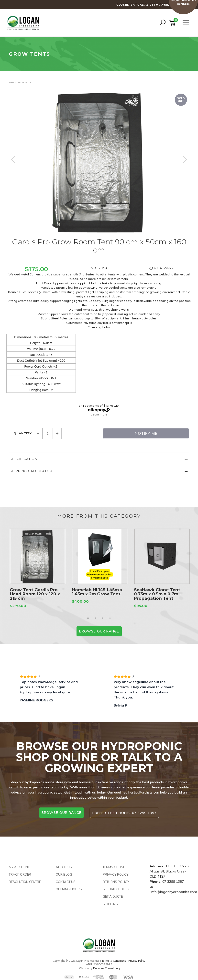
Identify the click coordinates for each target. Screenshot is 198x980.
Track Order (20, 874)
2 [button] (95, 618)
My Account (19, 867)
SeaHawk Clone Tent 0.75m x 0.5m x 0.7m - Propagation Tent (158, 594)
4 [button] (110, 618)
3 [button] (103, 618)
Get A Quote (113, 896)
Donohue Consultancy (107, 968)
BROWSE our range (99, 631)
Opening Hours (69, 889)
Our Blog (64, 874)
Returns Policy (116, 881)
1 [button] (88, 618)
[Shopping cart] (173, 23)
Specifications (25, 459)
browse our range (61, 813)
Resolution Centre (25, 881)
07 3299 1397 (173, 881)
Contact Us (66, 881)
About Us (64, 867)
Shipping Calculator (31, 471)
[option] (99, 164)
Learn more (99, 414)
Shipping (110, 903)
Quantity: (24, 433)
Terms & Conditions (114, 960)
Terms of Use (114, 867)
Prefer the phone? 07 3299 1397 (125, 813)
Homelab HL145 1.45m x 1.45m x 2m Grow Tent (97, 592)
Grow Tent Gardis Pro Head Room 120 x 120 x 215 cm (35, 594)
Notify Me (146, 433)
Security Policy (116, 889)
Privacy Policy (115, 874)
